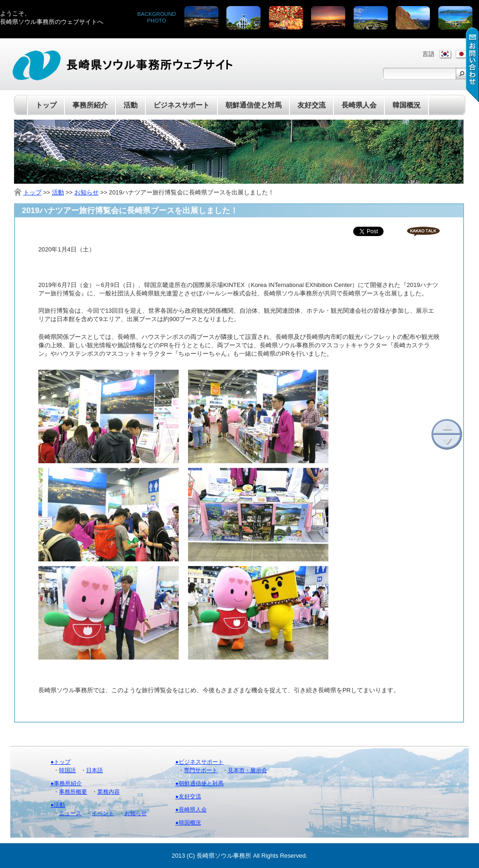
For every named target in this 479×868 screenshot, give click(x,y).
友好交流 (312, 105)
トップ (46, 105)
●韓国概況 (188, 823)
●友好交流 (188, 796)
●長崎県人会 (191, 810)
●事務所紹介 (66, 783)
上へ (447, 427)
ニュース (70, 813)
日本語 (94, 770)
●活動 (58, 805)
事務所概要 (73, 792)
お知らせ (87, 192)
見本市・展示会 (247, 770)
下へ (447, 442)
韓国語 (67, 770)
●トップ (61, 762)
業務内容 (109, 792)
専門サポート (201, 770)
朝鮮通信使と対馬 (254, 105)
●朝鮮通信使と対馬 (200, 783)
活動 (58, 192)
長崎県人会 (359, 105)
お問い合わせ (472, 65)
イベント (103, 813)
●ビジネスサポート (200, 762)
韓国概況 (406, 105)
